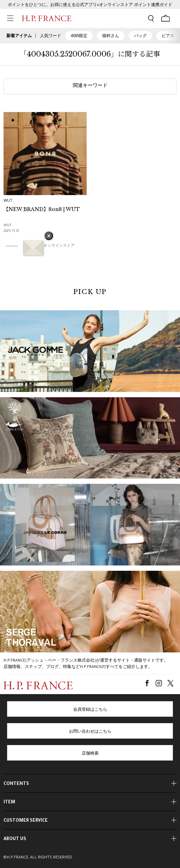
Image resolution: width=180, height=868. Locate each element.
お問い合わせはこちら (90, 732)
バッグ (140, 36)
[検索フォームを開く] (151, 18)
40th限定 (79, 36)
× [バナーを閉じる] (49, 236)
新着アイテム (19, 36)
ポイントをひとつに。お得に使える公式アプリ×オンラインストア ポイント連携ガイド (90, 5)
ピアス (168, 36)
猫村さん (111, 36)
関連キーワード (90, 86)
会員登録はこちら (90, 710)
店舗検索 (90, 754)
